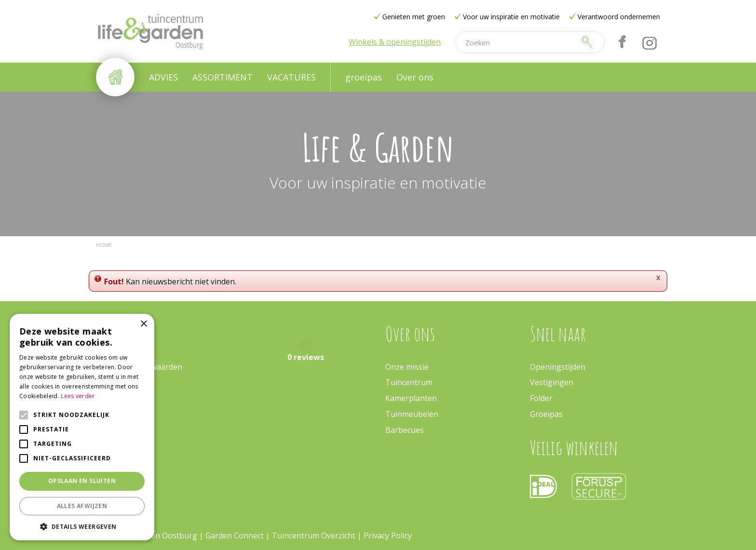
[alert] (82, 427)
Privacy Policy (388, 536)
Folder (541, 398)
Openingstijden (558, 367)
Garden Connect (235, 536)
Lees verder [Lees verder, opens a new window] (78, 396)
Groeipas (546, 414)
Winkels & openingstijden (395, 42)
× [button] (143, 324)
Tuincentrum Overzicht (314, 536)
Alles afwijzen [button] (82, 506)
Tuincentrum (409, 382)
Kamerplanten (411, 398)
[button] (82, 526)
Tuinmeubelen (412, 414)
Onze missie (407, 367)
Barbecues (405, 430)
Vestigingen (552, 382)
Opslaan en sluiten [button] (82, 481)
